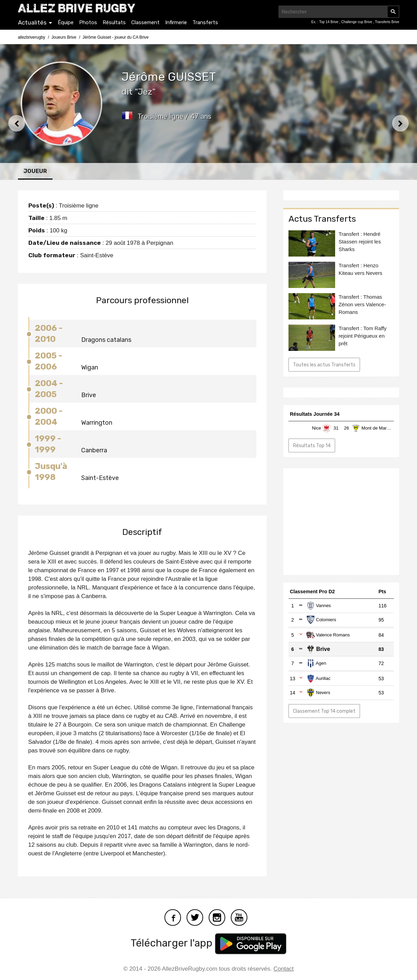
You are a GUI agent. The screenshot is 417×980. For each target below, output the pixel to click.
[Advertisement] (341, 522)
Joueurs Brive (64, 37)
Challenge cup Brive (357, 22)
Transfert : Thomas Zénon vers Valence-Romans (362, 304)
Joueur (35, 171)
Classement (145, 22)
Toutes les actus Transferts (324, 365)
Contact (284, 969)
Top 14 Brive (329, 22)
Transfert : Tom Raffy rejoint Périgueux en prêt (363, 336)
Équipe (66, 22)
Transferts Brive (387, 22)
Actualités (32, 22)
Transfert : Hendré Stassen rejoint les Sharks (360, 242)
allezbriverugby (32, 37)
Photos (88, 22)
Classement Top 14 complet (324, 711)
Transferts (205, 22)
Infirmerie (176, 22)
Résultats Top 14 (312, 446)
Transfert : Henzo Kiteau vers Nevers (361, 269)
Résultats (114, 22)
